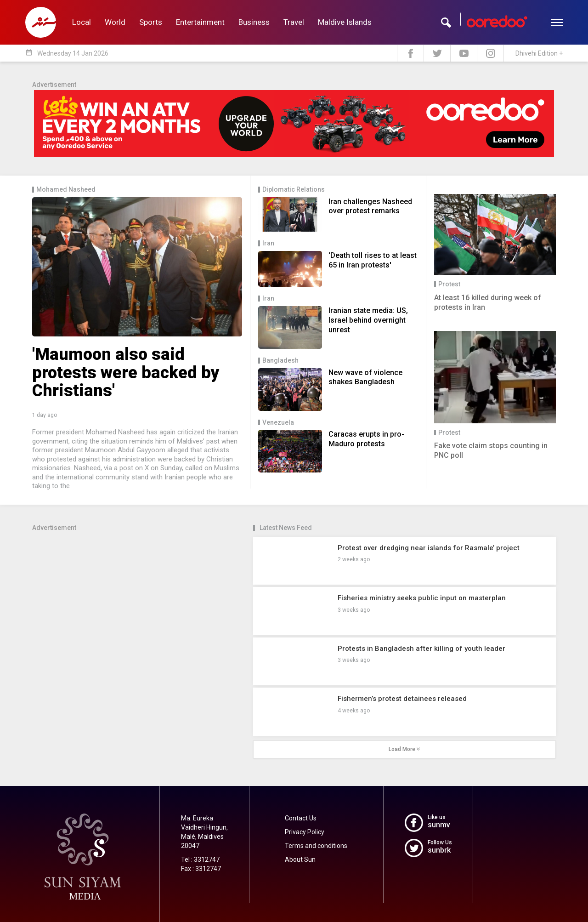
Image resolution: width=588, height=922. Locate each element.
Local (82, 22)
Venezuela (278, 423)
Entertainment (200, 22)
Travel (294, 22)
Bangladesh (280, 361)
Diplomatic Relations (294, 190)
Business (254, 22)
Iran (268, 243)
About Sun (300, 859)
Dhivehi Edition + (539, 53)
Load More (404, 749)
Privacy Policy (305, 832)
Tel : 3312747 (200, 859)
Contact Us (301, 818)
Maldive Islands (345, 22)
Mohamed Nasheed (66, 190)
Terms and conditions (316, 846)
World (115, 22)
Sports (151, 22)
